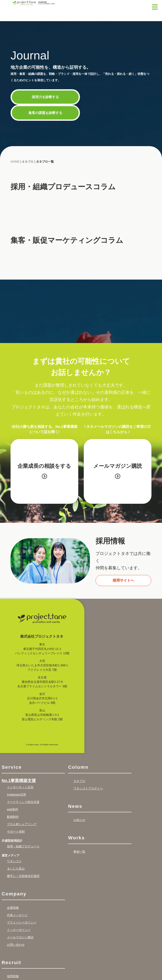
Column (78, 767)
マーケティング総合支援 (23, 802)
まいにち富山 (16, 869)
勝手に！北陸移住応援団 (23, 876)
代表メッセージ (17, 915)
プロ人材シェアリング (22, 824)
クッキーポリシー (19, 930)
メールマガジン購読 (120, 471)
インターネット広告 (20, 787)
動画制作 (13, 817)
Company (14, 894)
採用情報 (13, 976)
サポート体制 (16, 832)
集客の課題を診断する (45, 113)
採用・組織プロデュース (23, 846)
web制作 (13, 809)
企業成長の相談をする (44, 471)
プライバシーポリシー (22, 922)
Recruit (11, 963)
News (75, 806)
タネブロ (79, 781)
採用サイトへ (123, 580)
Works (76, 838)
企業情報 (13, 908)
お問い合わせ (16, 945)
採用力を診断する (45, 97)
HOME (15, 162)
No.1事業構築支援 (19, 781)
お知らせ (79, 820)
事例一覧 (79, 852)
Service (12, 767)
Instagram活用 (16, 795)
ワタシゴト (14, 861)
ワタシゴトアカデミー (88, 788)
